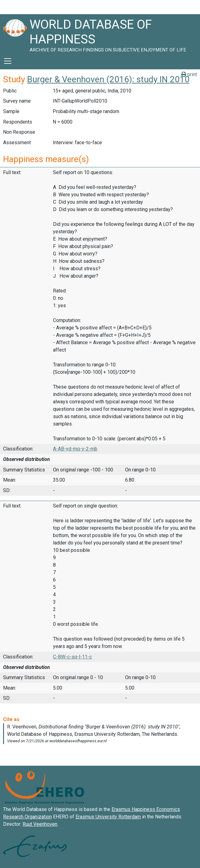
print (189, 74)
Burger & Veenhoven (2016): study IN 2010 (108, 79)
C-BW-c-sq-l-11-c (72, 657)
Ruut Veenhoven (40, 824)
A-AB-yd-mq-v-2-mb (75, 449)
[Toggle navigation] (8, 61)
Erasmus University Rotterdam (108, 817)
